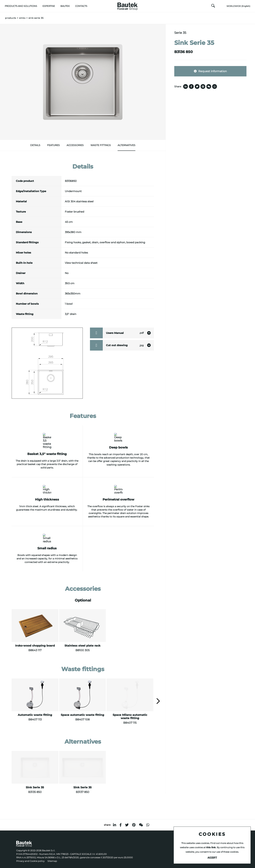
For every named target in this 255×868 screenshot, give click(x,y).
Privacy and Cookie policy (30, 856)
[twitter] (127, 820)
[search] (213, 7)
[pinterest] (134, 820)
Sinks (22, 18)
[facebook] (121, 820)
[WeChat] (141, 820)
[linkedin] (115, 820)
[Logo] (128, 5)
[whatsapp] (148, 820)
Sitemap (52, 856)
